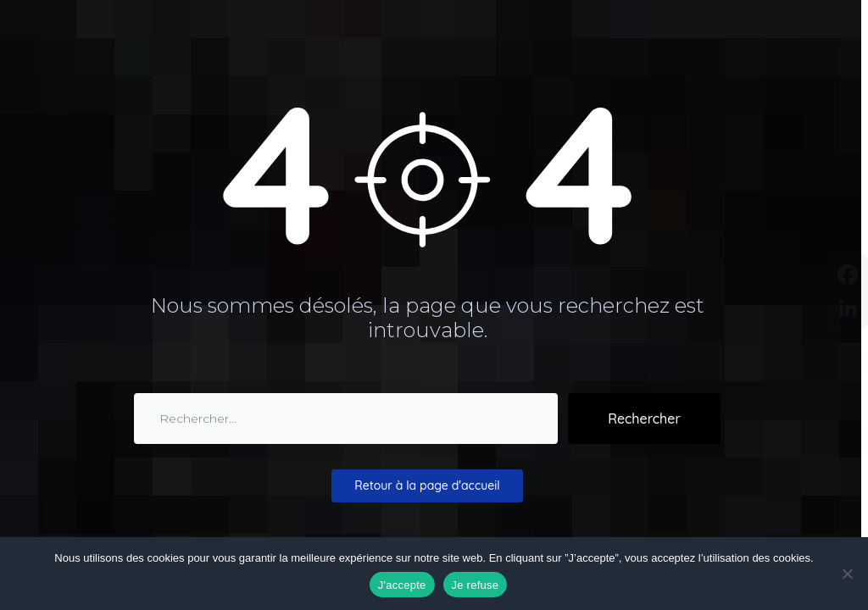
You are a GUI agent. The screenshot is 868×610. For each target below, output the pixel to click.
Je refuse (476, 585)
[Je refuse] (847, 574)
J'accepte (402, 585)
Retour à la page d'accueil (427, 485)
